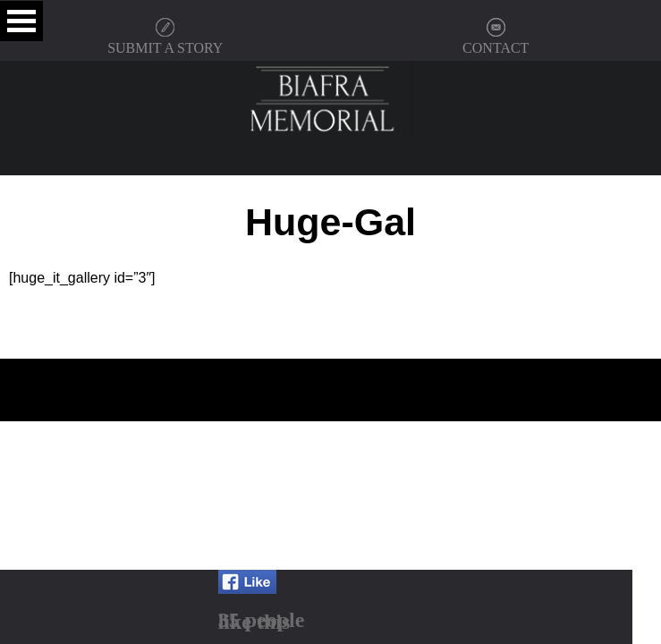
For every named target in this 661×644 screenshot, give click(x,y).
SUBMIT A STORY (165, 48)
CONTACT (496, 48)
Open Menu (21, 21)
